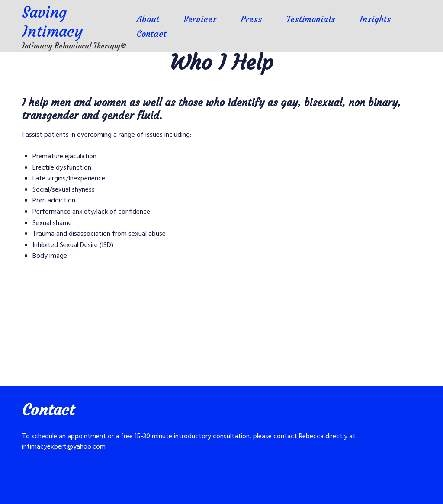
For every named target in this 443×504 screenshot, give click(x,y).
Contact (152, 34)
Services (200, 19)
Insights (375, 19)
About (148, 19)
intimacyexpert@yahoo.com (64, 447)
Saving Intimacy (52, 22)
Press (252, 19)
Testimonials (311, 19)
